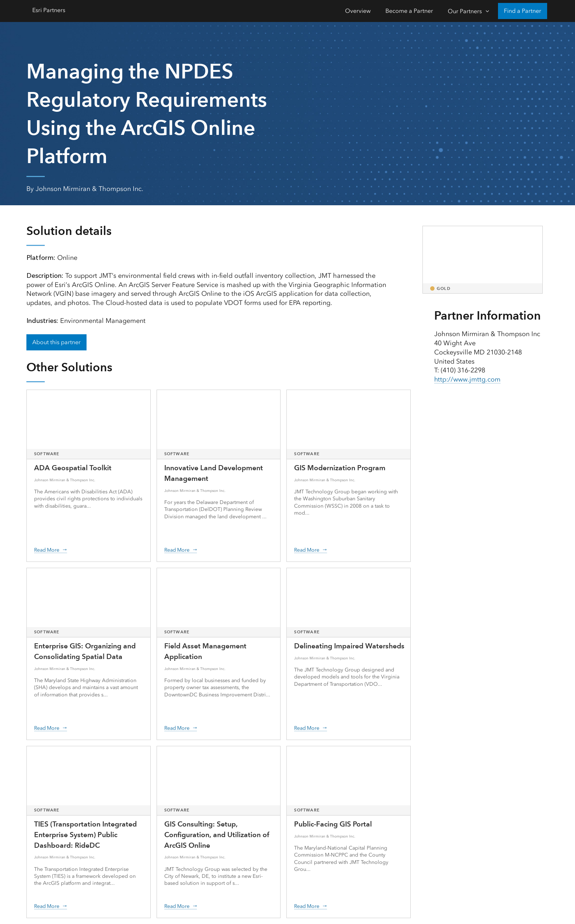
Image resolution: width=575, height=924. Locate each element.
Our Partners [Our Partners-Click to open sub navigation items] (465, 11)
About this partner (56, 342)
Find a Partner (523, 11)
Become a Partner (409, 11)
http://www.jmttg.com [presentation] (468, 379)
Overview (358, 11)
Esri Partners (49, 10)
